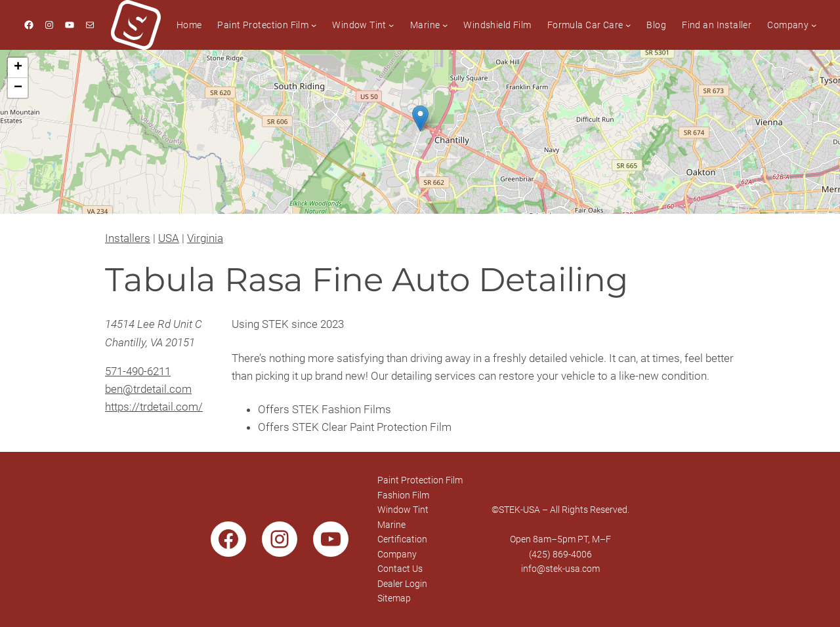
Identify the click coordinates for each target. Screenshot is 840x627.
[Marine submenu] (445, 25)
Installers (128, 238)
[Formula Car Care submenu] (628, 25)
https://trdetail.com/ (154, 407)
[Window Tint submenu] (391, 25)
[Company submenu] (814, 25)
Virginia (205, 238)
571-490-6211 (138, 371)
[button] (420, 118)
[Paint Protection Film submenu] (314, 25)
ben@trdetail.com (148, 389)
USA (169, 238)
